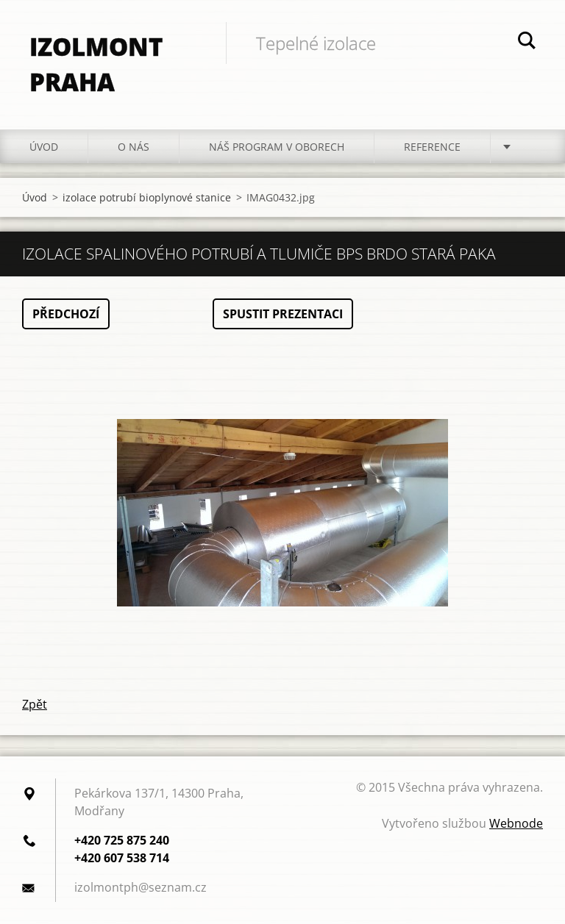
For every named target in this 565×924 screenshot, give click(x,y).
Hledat (527, 43)
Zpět (35, 704)
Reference (432, 147)
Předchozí (66, 314)
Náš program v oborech (277, 147)
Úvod (44, 147)
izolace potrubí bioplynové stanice (147, 197)
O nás (134, 147)
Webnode (516, 823)
